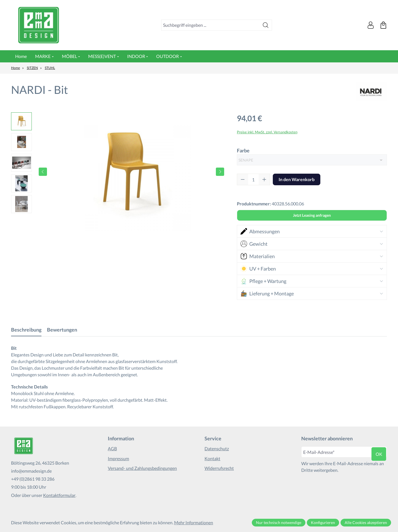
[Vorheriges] (43, 172)
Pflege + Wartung (263, 281)
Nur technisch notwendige (279, 522)
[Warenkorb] (383, 25)
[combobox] (210, 25)
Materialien (258, 256)
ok (379, 454)
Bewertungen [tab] (62, 330)
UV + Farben (258, 269)
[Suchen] (266, 25)
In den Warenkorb (297, 179)
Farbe (243, 150)
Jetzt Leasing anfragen (312, 215)
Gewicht (254, 244)
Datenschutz (217, 448)
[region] (118, 172)
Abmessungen (260, 231)
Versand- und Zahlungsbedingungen (142, 468)
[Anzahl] (253, 179)
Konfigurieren (323, 522)
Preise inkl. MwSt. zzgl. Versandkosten (267, 132)
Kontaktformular (59, 495)
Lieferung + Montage (267, 293)
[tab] (26, 330)
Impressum (118, 458)
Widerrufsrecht (219, 468)
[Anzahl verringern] (243, 179)
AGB (112, 448)
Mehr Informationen (194, 522)
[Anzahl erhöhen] (264, 179)
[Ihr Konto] (371, 25)
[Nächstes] (220, 172)
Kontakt (212, 458)
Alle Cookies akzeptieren (366, 522)
